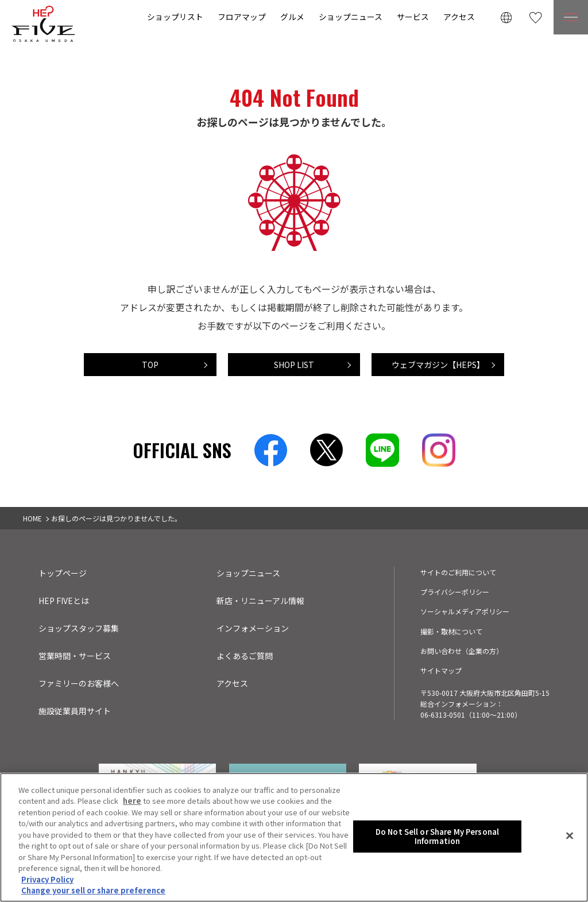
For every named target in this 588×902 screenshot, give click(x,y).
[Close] (570, 836)
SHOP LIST (294, 365)
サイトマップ (441, 670)
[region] (294, 837)
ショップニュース (351, 17)
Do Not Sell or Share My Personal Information (437, 836)
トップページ (63, 573)
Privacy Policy (47, 879)
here (132, 801)
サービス (413, 17)
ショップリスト (175, 17)
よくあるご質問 (245, 656)
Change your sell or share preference (93, 890)
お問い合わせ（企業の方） (462, 651)
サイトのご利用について (458, 572)
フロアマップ (242, 17)
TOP (150, 365)
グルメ (292, 17)
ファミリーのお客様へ (79, 683)
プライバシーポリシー (455, 592)
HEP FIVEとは (64, 601)
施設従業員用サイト (75, 711)
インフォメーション (253, 628)
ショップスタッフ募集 (79, 628)
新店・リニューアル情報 (260, 601)
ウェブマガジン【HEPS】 (438, 365)
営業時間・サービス (75, 656)
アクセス (459, 17)
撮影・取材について (451, 631)
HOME (32, 518)
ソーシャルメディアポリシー (465, 611)
